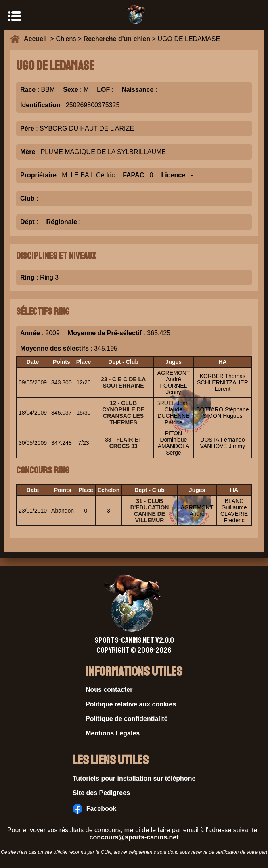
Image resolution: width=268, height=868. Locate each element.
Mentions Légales (113, 733)
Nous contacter (109, 690)
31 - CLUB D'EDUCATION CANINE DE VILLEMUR (150, 511)
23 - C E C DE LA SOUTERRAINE (123, 382)
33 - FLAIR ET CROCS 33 (123, 443)
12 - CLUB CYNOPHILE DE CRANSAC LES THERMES (123, 413)
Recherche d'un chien (117, 39)
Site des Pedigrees (101, 793)
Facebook (95, 809)
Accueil (37, 39)
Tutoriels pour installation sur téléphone (134, 778)
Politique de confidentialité (127, 719)
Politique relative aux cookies (131, 704)
